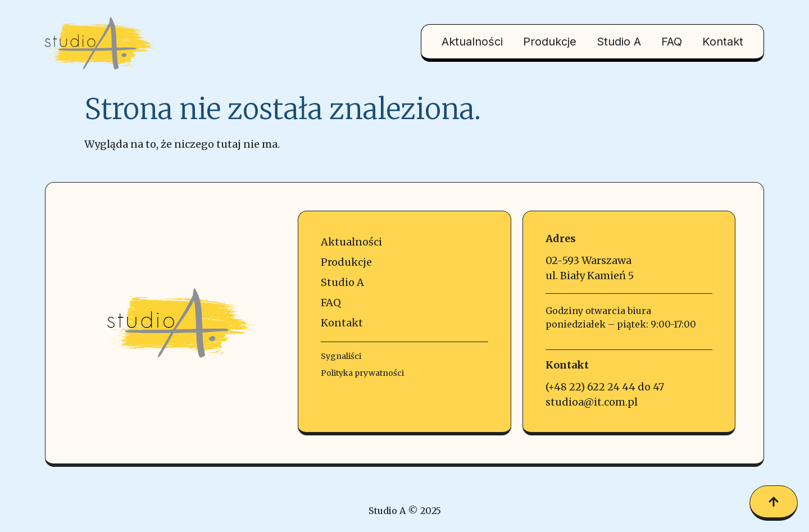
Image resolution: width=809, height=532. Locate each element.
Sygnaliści (341, 356)
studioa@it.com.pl (592, 402)
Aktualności (472, 42)
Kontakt (723, 42)
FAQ (672, 42)
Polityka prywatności (362, 373)
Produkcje (550, 42)
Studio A (619, 42)
